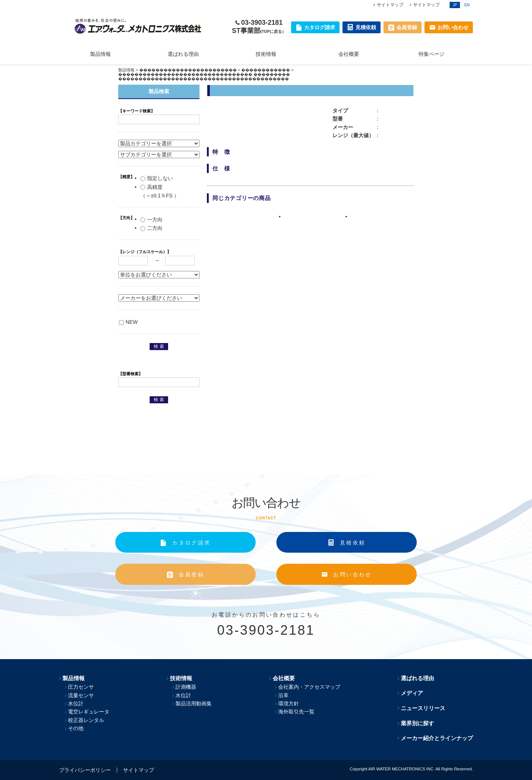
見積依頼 (353, 543)
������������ (266, 70)
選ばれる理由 (183, 54)
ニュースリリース (423, 708)
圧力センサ (81, 687)
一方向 (151, 220)
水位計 (76, 703)
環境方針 (289, 703)
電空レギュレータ (89, 712)
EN (467, 5)
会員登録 (192, 574)
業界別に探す (417, 723)
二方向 (151, 228)
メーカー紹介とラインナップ (437, 738)
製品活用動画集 (194, 703)
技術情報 (266, 54)
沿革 (283, 695)
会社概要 (349, 54)
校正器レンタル (86, 720)
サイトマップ (390, 5)
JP (455, 5)
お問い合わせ (352, 574)
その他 (76, 728)
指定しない (157, 178)
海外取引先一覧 (296, 712)
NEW (128, 322)
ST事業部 (259, 31)
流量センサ (81, 695)
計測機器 (186, 687)
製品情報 (100, 54)
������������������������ (188, 70)
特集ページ (432, 54)
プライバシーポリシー (85, 770)
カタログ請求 (191, 543)
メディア (412, 693)
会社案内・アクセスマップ (309, 687)
